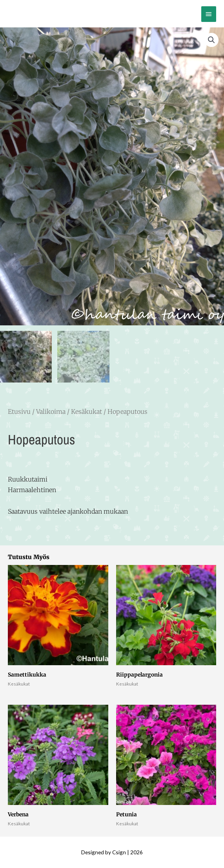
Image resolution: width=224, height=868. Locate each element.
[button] (211, 40)
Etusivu (19, 411)
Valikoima (51, 411)
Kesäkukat (87, 411)
